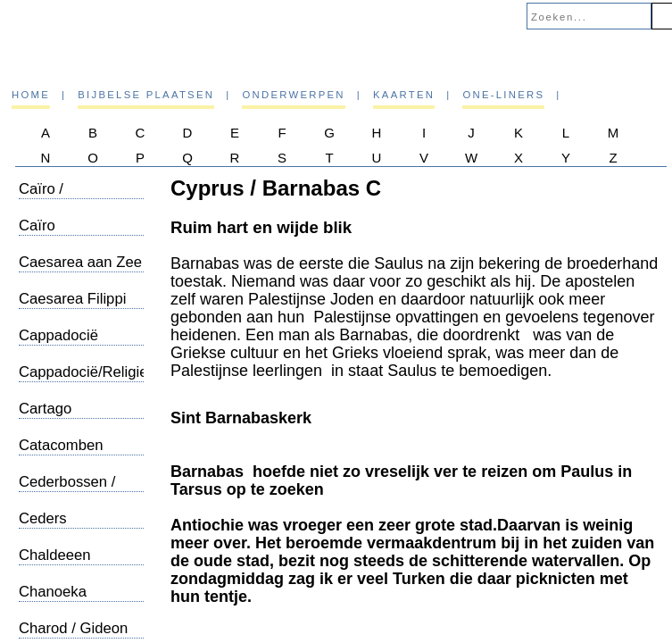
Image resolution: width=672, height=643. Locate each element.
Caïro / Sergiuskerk (58, 198)
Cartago (45, 409)
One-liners (503, 95)
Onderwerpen (293, 95)
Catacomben (61, 445)
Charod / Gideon (73, 628)
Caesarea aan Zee (80, 262)
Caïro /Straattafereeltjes (77, 234)
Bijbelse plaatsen (146, 95)
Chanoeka (53, 592)
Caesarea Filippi (72, 299)
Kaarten (404, 95)
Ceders (43, 518)
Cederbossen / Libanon (67, 491)
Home (31, 95)
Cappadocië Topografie (58, 344)
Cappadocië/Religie (83, 372)
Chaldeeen (55, 555)
